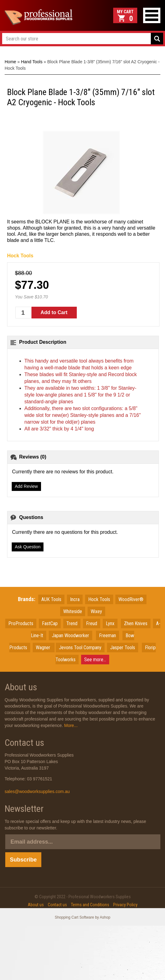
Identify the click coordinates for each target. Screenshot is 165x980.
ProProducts (21, 623)
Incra (75, 599)
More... (70, 725)
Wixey (96, 611)
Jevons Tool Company (80, 648)
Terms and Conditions (90, 905)
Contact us (57, 905)
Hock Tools (20, 256)
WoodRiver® (131, 599)
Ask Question (28, 547)
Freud (92, 623)
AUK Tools (51, 599)
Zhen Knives (136, 623)
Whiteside (73, 611)
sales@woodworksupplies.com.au (37, 791)
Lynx (110, 623)
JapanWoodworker (70, 635)
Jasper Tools (123, 648)
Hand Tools (32, 62)
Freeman (107, 635)
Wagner (44, 648)
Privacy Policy (125, 905)
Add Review (26, 486)
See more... (95, 660)
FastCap (50, 623)
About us (36, 905)
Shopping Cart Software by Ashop (82, 917)
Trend (72, 623)
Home (10, 62)
